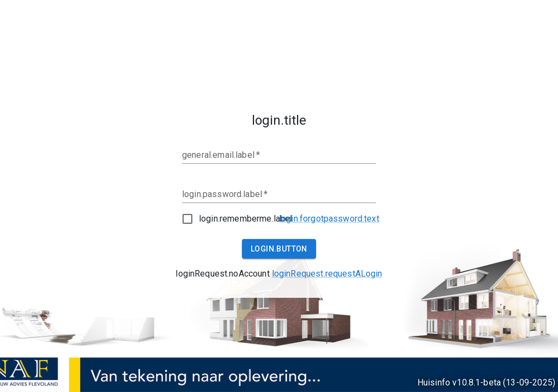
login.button (279, 249)
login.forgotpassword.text (329, 219)
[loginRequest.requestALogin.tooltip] (327, 274)
